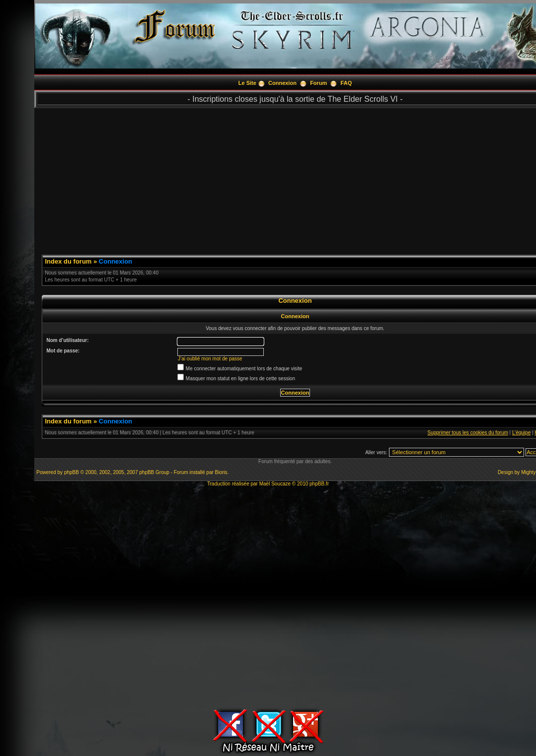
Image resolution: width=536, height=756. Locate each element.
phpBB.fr (319, 484)
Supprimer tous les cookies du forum (468, 433)
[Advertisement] (266, 596)
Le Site (247, 83)
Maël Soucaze (275, 484)
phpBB (72, 472)
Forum (318, 83)
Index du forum (69, 261)
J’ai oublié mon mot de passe (210, 359)
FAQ (346, 83)
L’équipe (521, 433)
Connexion (282, 83)
